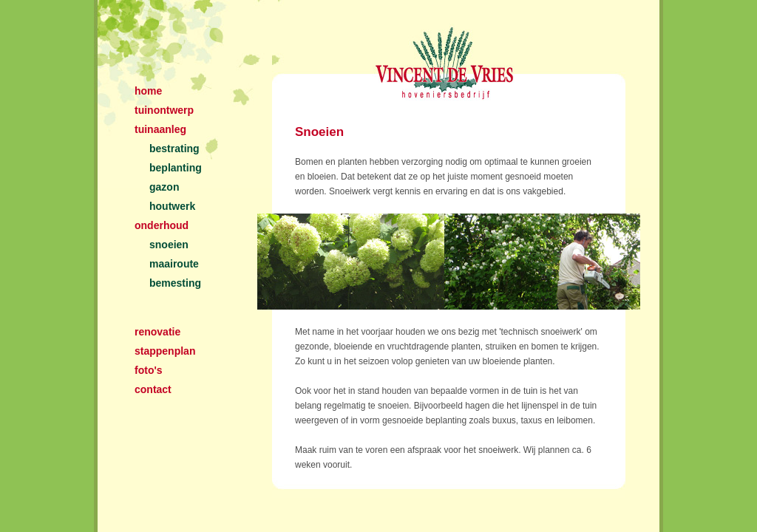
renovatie (157, 332)
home (148, 91)
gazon (164, 187)
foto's (149, 370)
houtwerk (172, 206)
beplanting (176, 168)
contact (153, 389)
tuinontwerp (164, 110)
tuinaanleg (160, 129)
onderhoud (162, 225)
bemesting (175, 283)
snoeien (169, 245)
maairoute (174, 264)
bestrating (174, 149)
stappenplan (165, 351)
